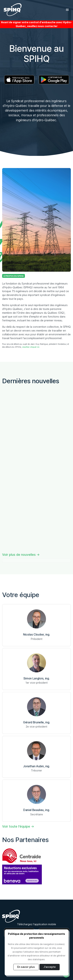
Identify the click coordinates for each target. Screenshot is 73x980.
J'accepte (50, 967)
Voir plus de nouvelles (19, 555)
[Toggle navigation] (67, 10)
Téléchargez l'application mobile (37, 924)
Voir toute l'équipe (16, 826)
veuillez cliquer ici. (31, 347)
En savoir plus (26, 967)
